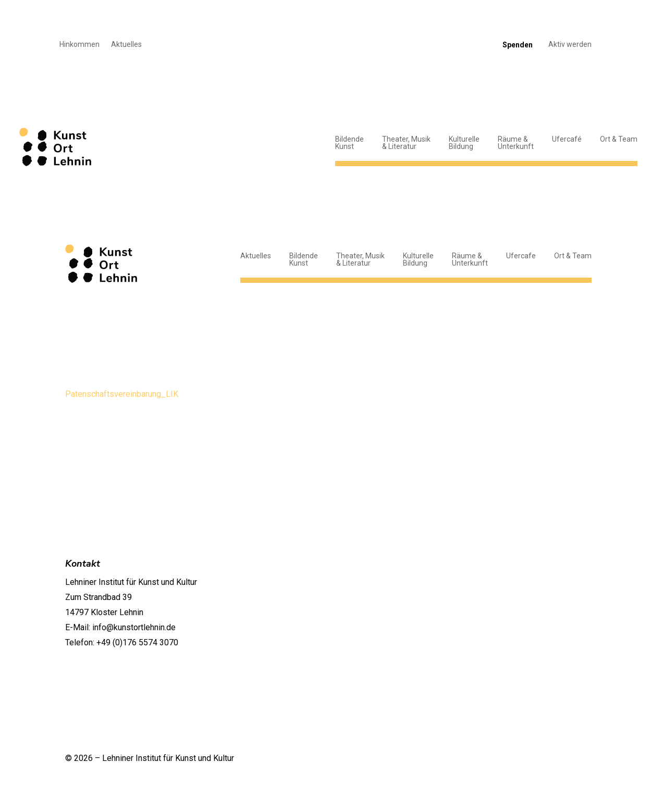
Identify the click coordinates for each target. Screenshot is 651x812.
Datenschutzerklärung (492, 758)
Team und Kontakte (551, 579)
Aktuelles (126, 45)
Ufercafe (521, 256)
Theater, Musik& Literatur (406, 143)
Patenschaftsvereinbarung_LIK (122, 394)
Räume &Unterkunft (516, 143)
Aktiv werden (570, 45)
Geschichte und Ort (551, 565)
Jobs (576, 592)
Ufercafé (567, 139)
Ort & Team (619, 139)
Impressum (565, 758)
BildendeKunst (349, 143)
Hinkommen (79, 45)
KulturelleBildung (464, 143)
